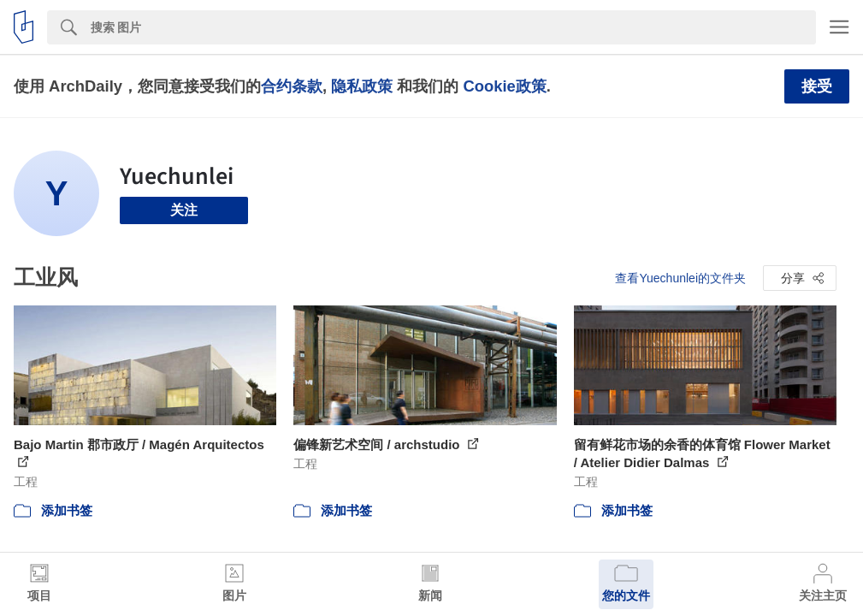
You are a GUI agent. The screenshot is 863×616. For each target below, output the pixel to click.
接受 (817, 86)
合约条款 (292, 86)
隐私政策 (362, 86)
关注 (184, 210)
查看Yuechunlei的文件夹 (680, 278)
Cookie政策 (504, 86)
